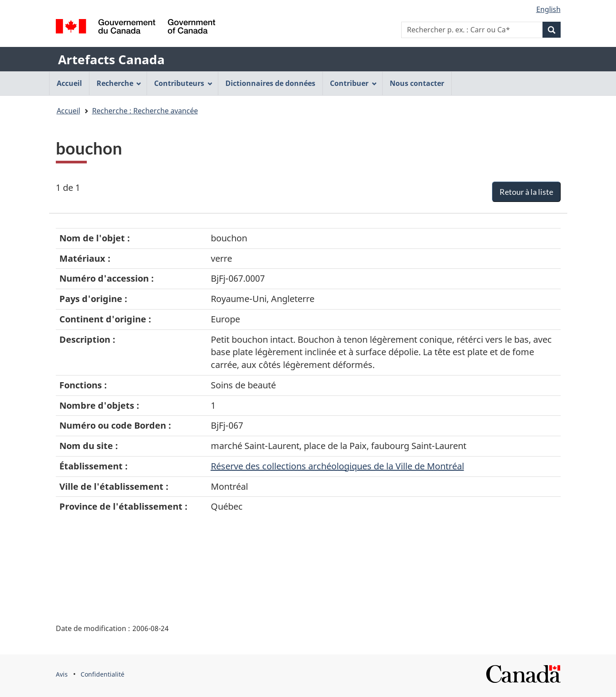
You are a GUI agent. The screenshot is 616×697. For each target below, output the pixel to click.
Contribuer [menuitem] (353, 83)
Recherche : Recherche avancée (145, 111)
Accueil (68, 111)
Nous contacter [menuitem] (417, 83)
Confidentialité (103, 674)
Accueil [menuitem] (69, 83)
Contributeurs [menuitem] (183, 83)
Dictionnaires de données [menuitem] (270, 83)
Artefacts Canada (111, 59)
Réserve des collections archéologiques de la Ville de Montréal (337, 466)
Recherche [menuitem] (119, 83)
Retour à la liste (526, 192)
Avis (62, 674)
